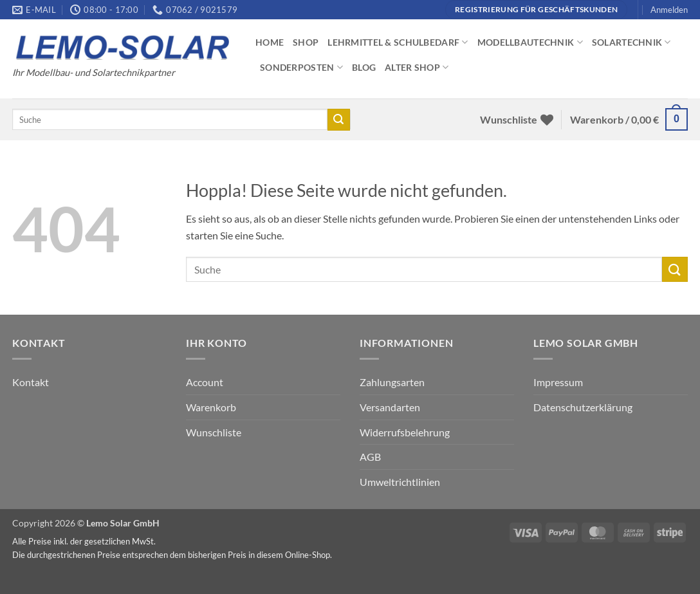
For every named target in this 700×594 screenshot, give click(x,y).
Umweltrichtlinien (400, 482)
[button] (669, 10)
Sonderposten (301, 67)
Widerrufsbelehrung (405, 432)
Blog (364, 67)
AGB (370, 457)
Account (205, 382)
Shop (306, 42)
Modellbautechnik (530, 42)
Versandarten (390, 407)
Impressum (558, 382)
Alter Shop (417, 67)
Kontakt (31, 382)
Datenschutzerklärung (583, 407)
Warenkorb (211, 407)
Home (270, 42)
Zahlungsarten (392, 382)
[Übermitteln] (338, 120)
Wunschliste (214, 432)
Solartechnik (631, 42)
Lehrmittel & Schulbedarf (398, 42)
